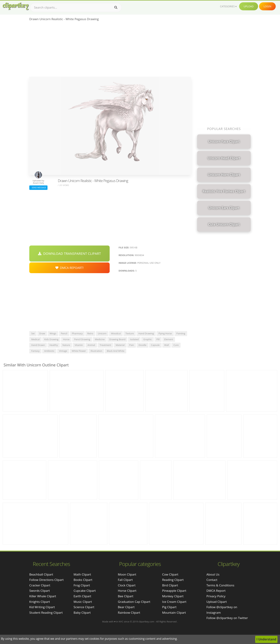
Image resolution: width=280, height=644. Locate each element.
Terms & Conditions (220, 585)
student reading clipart (46, 613)
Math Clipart (82, 574)
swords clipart (40, 591)
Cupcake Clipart (85, 591)
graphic (147, 339)
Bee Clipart (126, 596)
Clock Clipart (127, 585)
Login (267, 6)
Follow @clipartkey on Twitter (227, 618)
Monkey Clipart (173, 596)
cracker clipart (40, 585)
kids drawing (51, 339)
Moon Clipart (127, 574)
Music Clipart (83, 602)
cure (176, 345)
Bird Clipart (170, 585)
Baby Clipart (82, 613)
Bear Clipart (126, 607)
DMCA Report (216, 591)
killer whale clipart (43, 596)
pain (132, 345)
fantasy (35, 351)
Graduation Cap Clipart (134, 602)
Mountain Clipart (174, 613)
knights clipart (40, 602)
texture (129, 333)
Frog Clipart (82, 585)
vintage (63, 351)
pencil (64, 333)
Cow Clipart (170, 574)
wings (53, 333)
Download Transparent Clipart (69, 254)
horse (66, 339)
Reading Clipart (173, 580)
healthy (54, 345)
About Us (213, 574)
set (33, 333)
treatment (105, 345)
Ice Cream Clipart (174, 602)
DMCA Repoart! (69, 268)
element (169, 339)
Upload (249, 6)
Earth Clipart (82, 596)
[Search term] (76, 7)
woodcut (116, 333)
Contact (212, 580)
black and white (116, 351)
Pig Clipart (169, 607)
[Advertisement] (110, 50)
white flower (79, 351)
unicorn (102, 333)
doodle (142, 345)
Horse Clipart (127, 591)
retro (90, 333)
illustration (96, 351)
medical (35, 339)
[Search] (116, 7)
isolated (134, 339)
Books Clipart (83, 580)
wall (167, 345)
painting (181, 333)
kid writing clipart (42, 607)
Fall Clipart (125, 580)
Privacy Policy (216, 596)
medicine (100, 339)
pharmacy (77, 333)
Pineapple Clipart (174, 591)
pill (158, 339)
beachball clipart (41, 574)
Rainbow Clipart (129, 613)
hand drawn (38, 345)
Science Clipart (84, 607)
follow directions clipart (46, 580)
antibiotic (49, 351)
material (120, 345)
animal (91, 345)
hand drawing (146, 333)
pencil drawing (82, 339)
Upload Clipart (217, 602)
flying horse (165, 333)
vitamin (79, 345)
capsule (155, 345)
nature (66, 345)
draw (42, 333)
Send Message (38, 187)
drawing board (117, 339)
